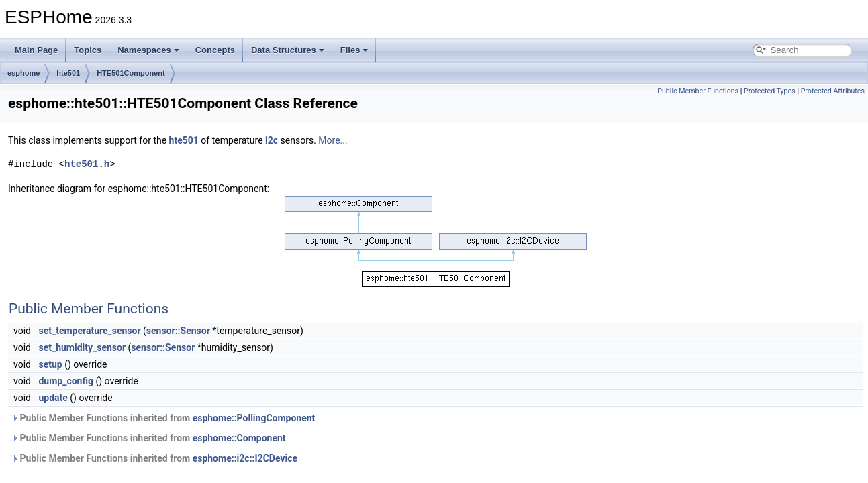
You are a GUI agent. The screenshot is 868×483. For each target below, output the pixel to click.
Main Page (36, 50)
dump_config (66, 381)
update (53, 398)
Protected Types (770, 91)
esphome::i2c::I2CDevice (245, 458)
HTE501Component (131, 73)
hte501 (68, 73)
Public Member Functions (698, 91)
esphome (23, 73)
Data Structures (288, 50)
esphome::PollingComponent (254, 418)
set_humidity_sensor (82, 347)
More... (333, 140)
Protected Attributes (833, 91)
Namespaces (148, 50)
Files (354, 50)
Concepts (215, 50)
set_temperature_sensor (89, 331)
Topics (88, 50)
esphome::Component (239, 438)
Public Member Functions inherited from (163, 418)
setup (50, 364)
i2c (272, 140)
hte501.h (87, 164)
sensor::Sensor (178, 331)
